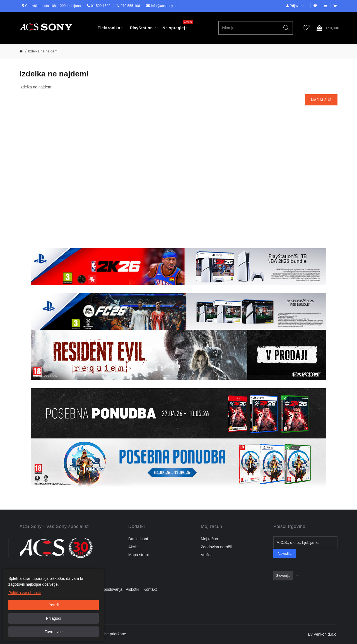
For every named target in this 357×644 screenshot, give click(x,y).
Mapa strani (138, 555)
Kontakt (150, 589)
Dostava (42, 589)
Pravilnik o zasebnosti (71, 589)
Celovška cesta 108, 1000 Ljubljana (53, 6)
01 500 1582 (101, 6)
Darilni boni (138, 539)
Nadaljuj (321, 100)
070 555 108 (130, 6)
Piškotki (134, 589)
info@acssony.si (164, 6)
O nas (26, 589)
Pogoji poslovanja (109, 589)
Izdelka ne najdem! (43, 51)
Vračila (207, 555)
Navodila (285, 554)
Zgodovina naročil (216, 547)
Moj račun (209, 539)
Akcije (133, 547)
